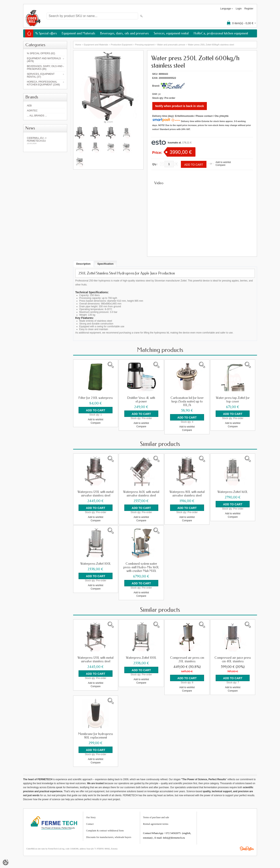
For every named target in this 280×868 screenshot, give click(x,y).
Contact (90, 824)
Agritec (32, 111)
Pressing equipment (145, 45)
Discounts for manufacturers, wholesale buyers (109, 837)
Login (239, 9)
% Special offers (46, 33)
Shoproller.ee (247, 849)
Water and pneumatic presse (171, 45)
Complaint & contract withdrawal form (105, 831)
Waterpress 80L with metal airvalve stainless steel (187, 494)
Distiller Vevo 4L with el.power (141, 400)
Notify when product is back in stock (180, 106)
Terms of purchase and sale (156, 817)
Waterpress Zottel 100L (96, 564)
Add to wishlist (223, 162)
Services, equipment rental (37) (41, 75)
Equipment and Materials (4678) (44, 60)
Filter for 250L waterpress (96, 398)
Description (84, 264)
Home (78, 45)
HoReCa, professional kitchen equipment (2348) (43, 83)
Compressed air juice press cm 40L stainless (233, 660)
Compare (220, 165)
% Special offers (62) (41, 53)
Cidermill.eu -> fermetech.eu (45, 141)
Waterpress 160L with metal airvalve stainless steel (141, 494)
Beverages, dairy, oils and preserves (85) (45, 68)
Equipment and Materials (78, 33)
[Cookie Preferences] (6, 862)
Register (249, 9)
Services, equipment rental (171, 33)
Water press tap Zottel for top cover (233, 400)
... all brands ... (37, 116)
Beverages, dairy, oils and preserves (124, 33)
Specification (105, 264)
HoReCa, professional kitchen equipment (221, 33)
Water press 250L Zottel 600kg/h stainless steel (211, 45)
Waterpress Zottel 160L (233, 492)
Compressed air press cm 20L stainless (187, 660)
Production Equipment (122, 45)
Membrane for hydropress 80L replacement (96, 736)
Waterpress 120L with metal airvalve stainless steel (96, 494)
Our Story (91, 817)
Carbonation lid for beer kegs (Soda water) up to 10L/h (187, 401)
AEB (29, 106)
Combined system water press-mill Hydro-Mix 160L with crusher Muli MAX (141, 567)
